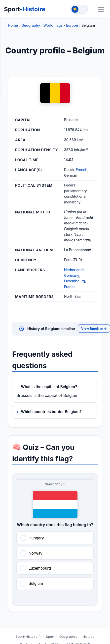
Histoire (88, 637)
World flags (53, 25)
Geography (31, 25)
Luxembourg (74, 281)
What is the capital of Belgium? (49, 387)
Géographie (68, 637)
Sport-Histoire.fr (28, 637)
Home (13, 25)
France (70, 287)
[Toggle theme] (79, 9)
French (81, 170)
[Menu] (101, 9)
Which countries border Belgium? (51, 412)
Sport (25, 9)
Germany (72, 275)
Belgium (36, 583)
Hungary (36, 538)
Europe (72, 25)
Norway (36, 553)
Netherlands (74, 270)
